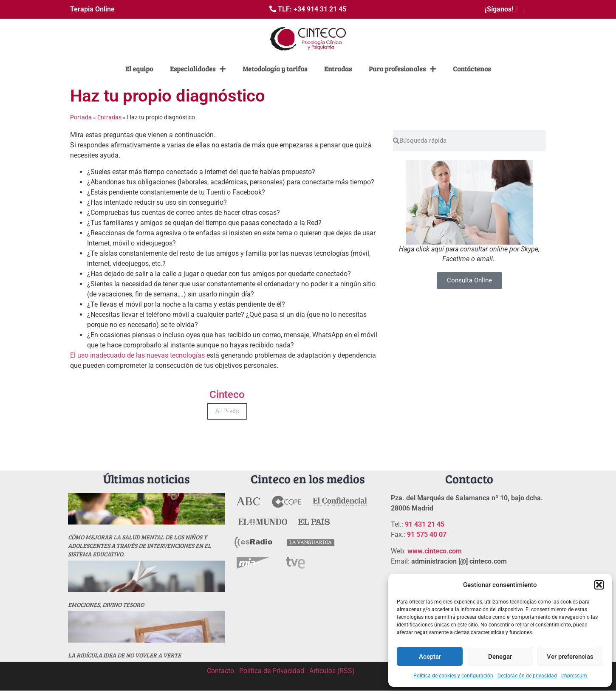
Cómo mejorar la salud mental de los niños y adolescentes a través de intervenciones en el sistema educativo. (140, 546)
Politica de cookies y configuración (453, 676)
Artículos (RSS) (332, 671)
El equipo (139, 69)
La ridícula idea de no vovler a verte (124, 655)
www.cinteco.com (435, 551)
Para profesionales (402, 69)
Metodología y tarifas (275, 69)
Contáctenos (472, 69)
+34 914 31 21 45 (320, 9)
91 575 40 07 (427, 534)
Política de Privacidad (272, 671)
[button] (599, 585)
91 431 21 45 (425, 524)
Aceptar (430, 657)
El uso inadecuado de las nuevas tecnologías (138, 355)
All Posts (227, 411)
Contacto (220, 671)
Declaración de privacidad (527, 676)
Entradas (338, 69)
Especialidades (198, 69)
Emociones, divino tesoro (106, 605)
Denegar (500, 657)
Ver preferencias (570, 657)
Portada (81, 117)
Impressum (574, 676)
